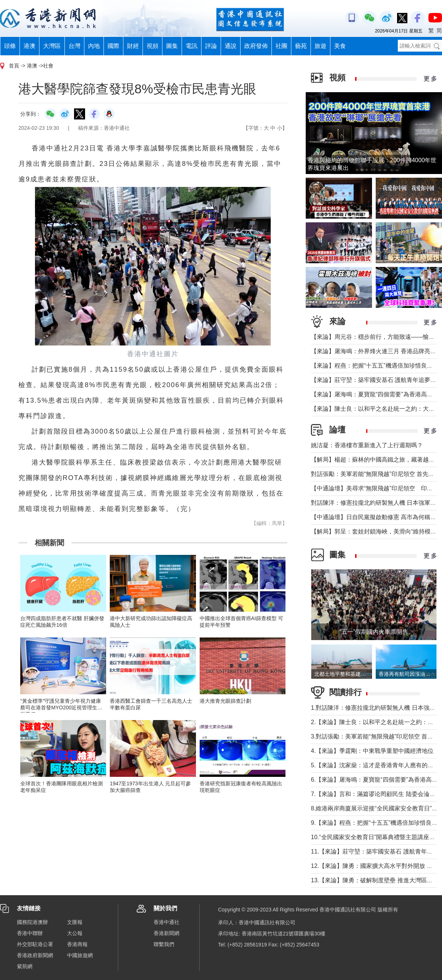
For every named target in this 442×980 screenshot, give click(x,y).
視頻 (152, 46)
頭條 (10, 46)
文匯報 (75, 922)
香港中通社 (166, 922)
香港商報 (77, 944)
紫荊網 (25, 966)
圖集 (172, 46)
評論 (211, 46)
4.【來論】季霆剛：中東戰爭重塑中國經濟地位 (372, 751)
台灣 (74, 46)
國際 (113, 46)
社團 (281, 46)
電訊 (192, 46)
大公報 (75, 933)
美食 (340, 46)
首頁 (14, 66)
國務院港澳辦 (32, 922)
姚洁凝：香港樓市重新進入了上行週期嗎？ (367, 445)
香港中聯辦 (30, 933)
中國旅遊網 (80, 955)
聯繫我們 (164, 944)
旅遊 (320, 46)
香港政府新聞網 (35, 955)
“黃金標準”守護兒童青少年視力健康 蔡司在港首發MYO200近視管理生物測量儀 (61, 708)
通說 (231, 46)
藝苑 (301, 46)
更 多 (430, 79)
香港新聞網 (166, 933)
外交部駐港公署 (35, 944)
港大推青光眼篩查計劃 (225, 701)
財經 (133, 46)
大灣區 (52, 46)
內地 (94, 46)
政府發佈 (256, 46)
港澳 (29, 46)
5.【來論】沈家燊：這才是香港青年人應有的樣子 (375, 765)
